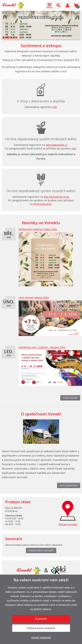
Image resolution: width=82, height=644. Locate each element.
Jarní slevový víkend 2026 (34, 297)
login (41, 179)
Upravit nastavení (41, 638)
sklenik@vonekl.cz (56, 145)
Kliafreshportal (43, 204)
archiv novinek (70, 398)
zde (55, 107)
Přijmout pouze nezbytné (41, 628)
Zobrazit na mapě (68, 524)
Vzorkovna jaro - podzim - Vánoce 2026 (42, 347)
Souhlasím (41, 619)
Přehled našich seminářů (41, 550)
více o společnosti (69, 485)
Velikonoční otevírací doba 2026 (38, 229)
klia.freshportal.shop (57, 197)
